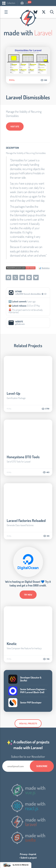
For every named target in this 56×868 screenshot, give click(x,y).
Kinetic (12, 644)
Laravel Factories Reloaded (26, 520)
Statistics (46, 268)
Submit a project (29, 858)
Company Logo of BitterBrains (13, 679)
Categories (6, 12)
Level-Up (13, 393)
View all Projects (28, 723)
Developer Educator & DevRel (31, 679)
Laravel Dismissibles (28, 97)
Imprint (33, 854)
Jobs (25, 3)
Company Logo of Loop (13, 691)
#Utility (12, 80)
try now (28, 595)
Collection (9, 3)
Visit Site (15, 126)
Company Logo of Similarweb (13, 703)
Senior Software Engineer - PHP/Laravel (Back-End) (33, 691)
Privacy (24, 854)
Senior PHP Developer (31, 702)
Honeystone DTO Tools (23, 457)
